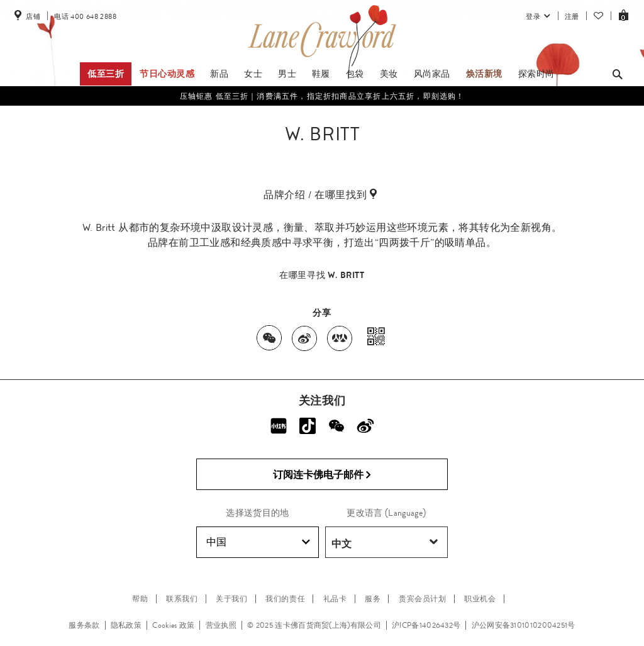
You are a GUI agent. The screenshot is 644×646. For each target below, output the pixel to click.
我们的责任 (285, 599)
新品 (219, 74)
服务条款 (84, 625)
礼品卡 (335, 599)
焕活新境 (484, 74)
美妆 (389, 74)
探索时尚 (536, 74)
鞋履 (321, 74)
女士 (253, 74)
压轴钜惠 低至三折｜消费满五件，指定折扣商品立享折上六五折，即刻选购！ (322, 96)
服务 (373, 599)
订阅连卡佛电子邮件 (322, 475)
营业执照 (221, 625)
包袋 (355, 74)
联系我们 (182, 599)
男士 (287, 74)
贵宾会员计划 (423, 599)
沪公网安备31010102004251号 (524, 625)
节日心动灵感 (167, 74)
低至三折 (106, 74)
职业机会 (480, 599)
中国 (258, 542)
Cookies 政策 (173, 625)
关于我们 (231, 599)
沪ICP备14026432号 (426, 625)
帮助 (140, 599)
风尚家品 (432, 74)
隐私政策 (126, 625)
